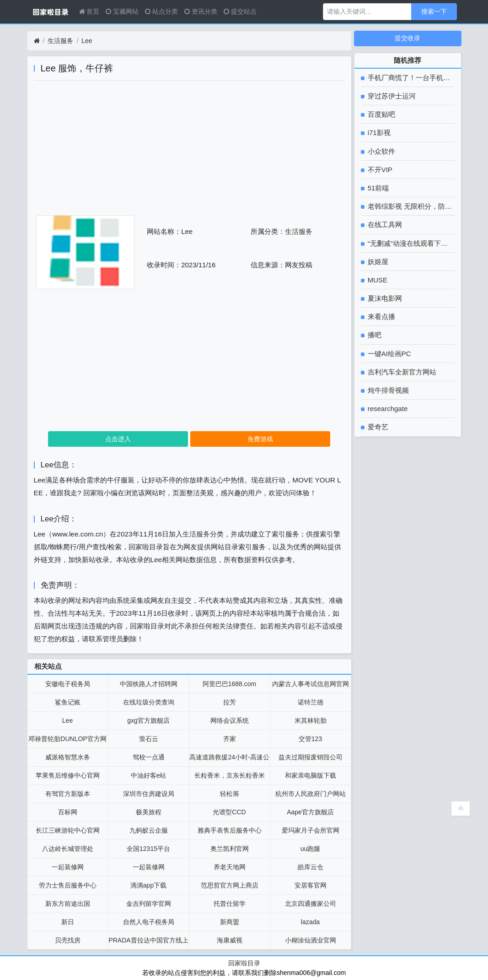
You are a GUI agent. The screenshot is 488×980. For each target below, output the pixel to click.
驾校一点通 (149, 757)
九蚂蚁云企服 (149, 830)
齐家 (230, 739)
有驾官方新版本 (68, 794)
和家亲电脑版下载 (311, 775)
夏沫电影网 (384, 298)
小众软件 (381, 151)
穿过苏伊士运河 (391, 96)
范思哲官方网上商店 (230, 885)
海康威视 (230, 940)
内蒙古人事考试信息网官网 (311, 684)
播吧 (374, 335)
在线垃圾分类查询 (149, 702)
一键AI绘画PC (389, 354)
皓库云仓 (311, 867)
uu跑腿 (311, 849)
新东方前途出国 (68, 904)
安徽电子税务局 (68, 684)
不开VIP (379, 170)
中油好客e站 (149, 775)
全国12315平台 (148, 849)
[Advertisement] (189, 151)
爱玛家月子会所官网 (311, 830)
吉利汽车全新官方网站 (401, 372)
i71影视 (378, 133)
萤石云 (149, 739)
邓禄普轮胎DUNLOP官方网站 (67, 742)
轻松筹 (230, 794)
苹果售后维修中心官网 (68, 775)
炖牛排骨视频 (387, 390)
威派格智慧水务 (68, 757)
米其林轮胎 (311, 720)
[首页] (37, 41)
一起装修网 (68, 867)
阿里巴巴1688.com (229, 684)
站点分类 (161, 11)
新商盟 (230, 922)
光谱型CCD (229, 812)
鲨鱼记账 (68, 702)
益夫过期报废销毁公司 (311, 757)
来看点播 (381, 317)
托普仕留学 (230, 904)
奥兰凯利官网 (230, 849)
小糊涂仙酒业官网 (311, 940)
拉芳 (230, 702)
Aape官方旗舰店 (310, 812)
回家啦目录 (244, 963)
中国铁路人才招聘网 (149, 684)
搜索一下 (434, 11)
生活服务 (60, 41)
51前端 (378, 188)
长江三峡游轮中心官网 (68, 830)
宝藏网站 (122, 11)
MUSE (377, 280)
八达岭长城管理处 (68, 849)
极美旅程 (149, 812)
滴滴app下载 (148, 885)
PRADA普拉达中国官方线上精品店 (148, 943)
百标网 (68, 812)
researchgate (387, 409)
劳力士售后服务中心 (68, 885)
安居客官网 (311, 885)
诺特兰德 (311, 702)
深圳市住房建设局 (149, 794)
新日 (68, 922)
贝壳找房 (68, 940)
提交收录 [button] (408, 38)
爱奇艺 (377, 427)
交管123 (310, 739)
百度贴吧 (381, 114)
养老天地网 (230, 867)
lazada (310, 922)
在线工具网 (384, 225)
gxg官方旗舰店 (148, 720)
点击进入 (118, 439)
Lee (87, 41)
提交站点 (240, 11)
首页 (89, 11)
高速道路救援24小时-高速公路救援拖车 (229, 760)
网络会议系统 (230, 720)
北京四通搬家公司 (311, 904)
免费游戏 (260, 439)
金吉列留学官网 (149, 904)
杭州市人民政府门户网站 (311, 794)
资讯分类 (201, 11)
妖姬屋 (377, 262)
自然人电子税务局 (149, 922)
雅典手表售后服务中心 (230, 830)
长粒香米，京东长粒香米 (230, 775)
